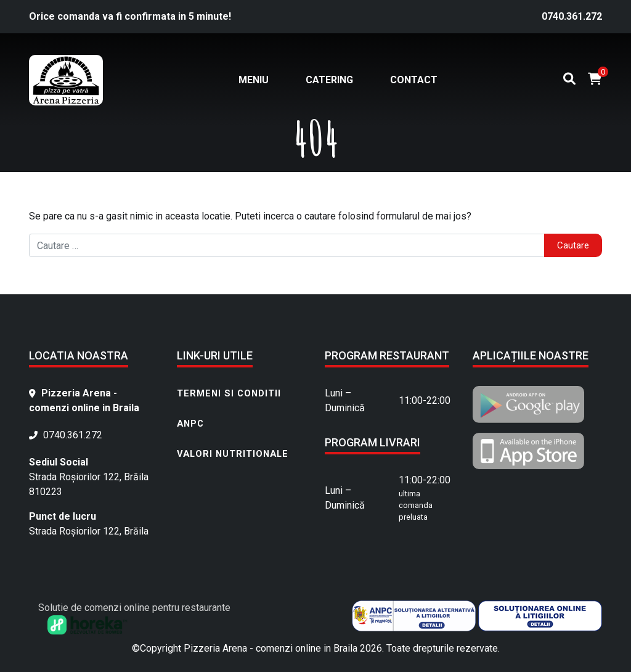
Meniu (254, 80)
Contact (414, 80)
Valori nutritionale (233, 454)
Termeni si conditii (229, 393)
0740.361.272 (572, 16)
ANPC (190, 424)
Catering (329, 80)
